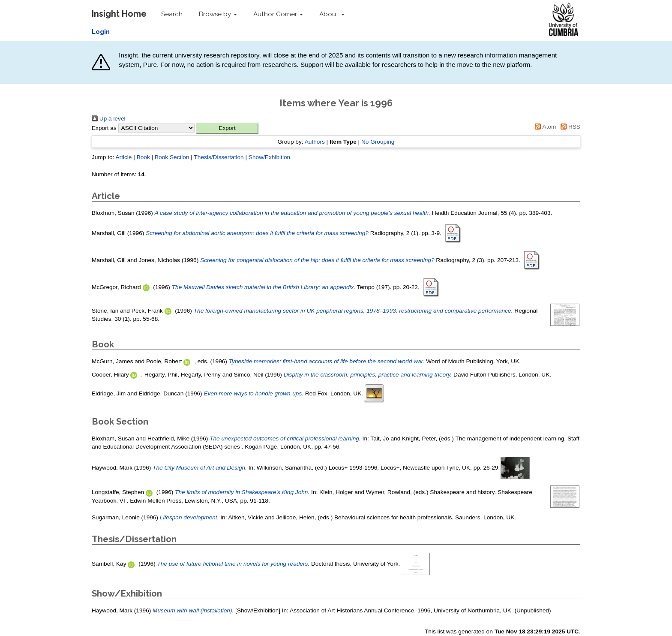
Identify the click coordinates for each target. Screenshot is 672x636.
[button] (227, 128)
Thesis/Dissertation (219, 157)
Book (143, 157)
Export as (104, 128)
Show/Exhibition (269, 157)
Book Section (172, 157)
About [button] (332, 14)
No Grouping (378, 142)
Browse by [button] (218, 14)
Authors (315, 142)
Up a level (109, 119)
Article (123, 157)
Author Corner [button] (278, 14)
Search (172, 14)
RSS (569, 127)
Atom (544, 127)
